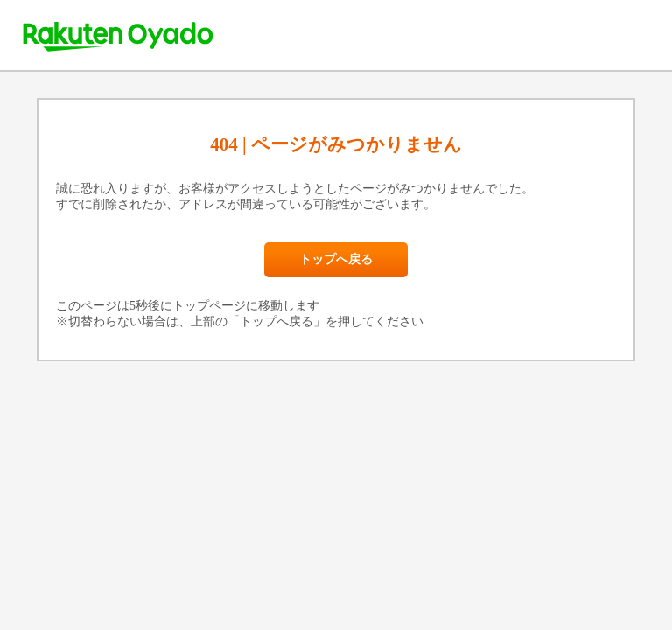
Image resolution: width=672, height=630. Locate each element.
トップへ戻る (336, 259)
